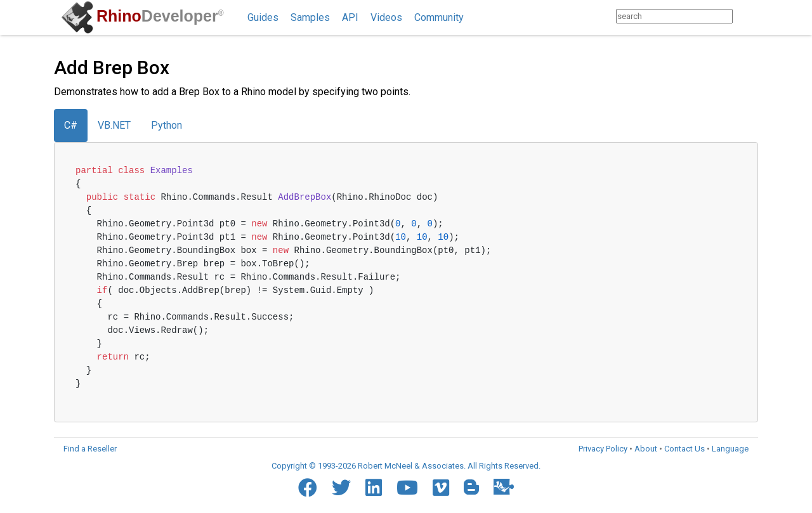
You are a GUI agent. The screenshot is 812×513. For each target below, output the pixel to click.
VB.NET (114, 125)
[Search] (745, 16)
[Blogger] (471, 487)
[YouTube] (407, 488)
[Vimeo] (441, 488)
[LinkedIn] (374, 488)
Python (167, 125)
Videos (386, 17)
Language (730, 449)
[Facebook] (308, 488)
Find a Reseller (90, 449)
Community (439, 17)
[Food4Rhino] (504, 487)
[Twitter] (341, 488)
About (646, 449)
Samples (310, 17)
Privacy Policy (603, 449)
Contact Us (684, 449)
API (350, 17)
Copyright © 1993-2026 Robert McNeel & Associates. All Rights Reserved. (406, 466)
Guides (263, 17)
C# (71, 125)
